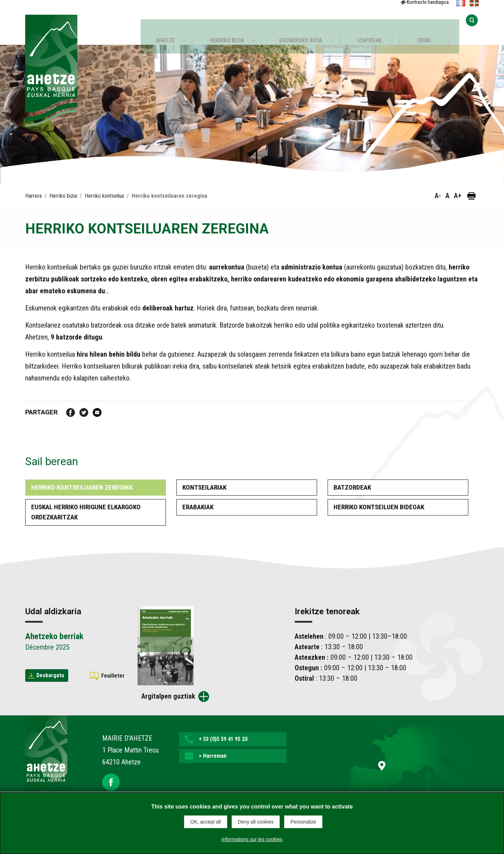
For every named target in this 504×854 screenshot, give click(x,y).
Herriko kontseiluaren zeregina (82, 487)
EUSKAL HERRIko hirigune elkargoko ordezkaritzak (86, 512)
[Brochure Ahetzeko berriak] (166, 645)
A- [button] (438, 196)
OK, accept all (206, 822)
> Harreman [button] (213, 756)
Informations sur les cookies (252, 838)
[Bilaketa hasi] (472, 30)
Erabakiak (198, 507)
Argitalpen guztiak (168, 696)
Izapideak (371, 30)
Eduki (427, 30)
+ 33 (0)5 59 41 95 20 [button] (223, 739)
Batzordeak (352, 487)
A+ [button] (458, 196)
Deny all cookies (256, 822)
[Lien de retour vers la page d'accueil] (46, 760)
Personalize (303, 822)
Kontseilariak (204, 487)
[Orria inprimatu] (471, 196)
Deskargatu (50, 675)
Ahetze (162, 30)
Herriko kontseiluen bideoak (379, 507)
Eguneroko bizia (301, 30)
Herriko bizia (225, 30)
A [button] (447, 196)
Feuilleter (113, 676)
